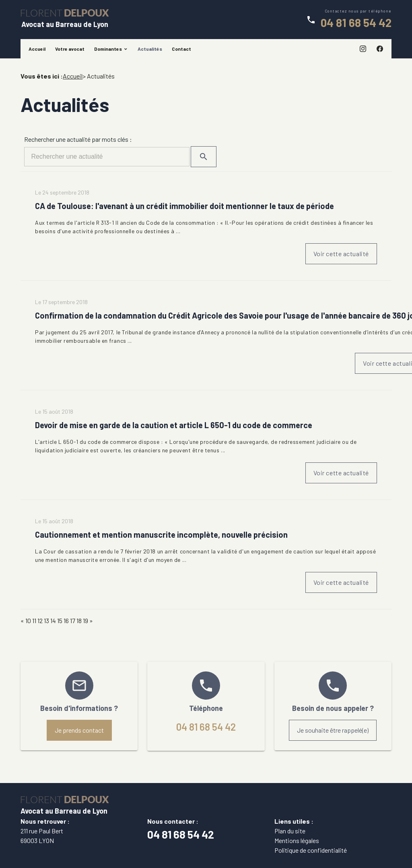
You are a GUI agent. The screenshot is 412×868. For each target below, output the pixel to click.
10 (28, 620)
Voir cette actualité (341, 254)
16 (66, 620)
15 (60, 620)
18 (79, 620)
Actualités (150, 49)
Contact (181, 49)
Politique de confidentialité (311, 850)
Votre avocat (70, 49)
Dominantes (108, 49)
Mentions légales (297, 840)
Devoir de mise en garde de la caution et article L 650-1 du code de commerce (174, 425)
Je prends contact (79, 730)
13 (46, 620)
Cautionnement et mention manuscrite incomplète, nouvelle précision (161, 534)
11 (34, 620)
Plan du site (290, 831)
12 (40, 620)
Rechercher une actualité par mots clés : (78, 139)
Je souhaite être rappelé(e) (333, 730)
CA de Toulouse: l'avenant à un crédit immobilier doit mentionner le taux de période (184, 206)
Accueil (37, 49)
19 (85, 620)
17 (73, 620)
